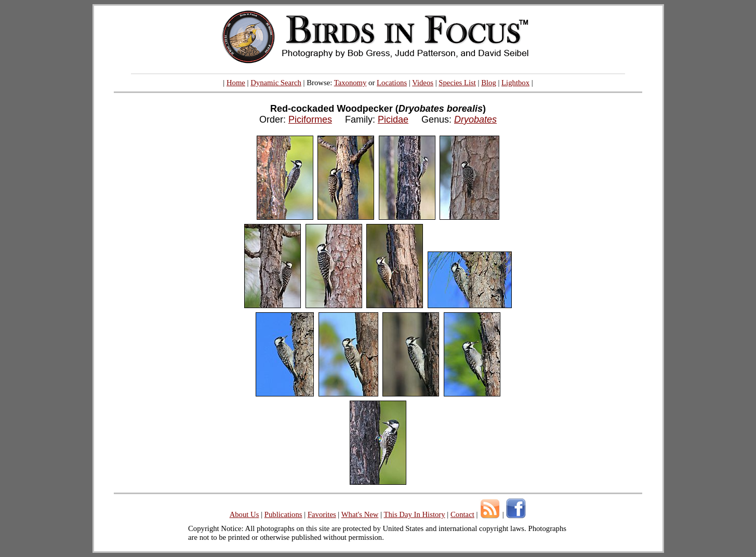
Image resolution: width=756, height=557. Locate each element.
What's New (360, 514)
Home (236, 83)
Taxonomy (350, 83)
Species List (457, 83)
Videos (423, 83)
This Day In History (414, 514)
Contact (462, 514)
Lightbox (515, 83)
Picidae (393, 120)
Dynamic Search (276, 83)
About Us (244, 514)
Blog (489, 83)
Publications (283, 514)
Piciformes (310, 120)
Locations (392, 83)
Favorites (322, 514)
